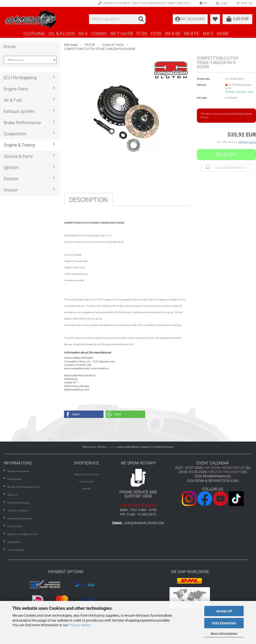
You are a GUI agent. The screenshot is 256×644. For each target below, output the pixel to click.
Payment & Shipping (18, 503)
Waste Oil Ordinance (18, 471)
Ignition (11, 167)
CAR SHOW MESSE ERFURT (224, 468)
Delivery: (202, 85)
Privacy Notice (80, 625)
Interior (11, 190)
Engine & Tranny (20, 145)
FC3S (142, 34)
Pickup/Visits (14, 479)
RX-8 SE (173, 34)
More (223, 34)
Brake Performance (22, 123)
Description (88, 200)
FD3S (156, 34)
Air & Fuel (13, 100)
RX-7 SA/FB (122, 34)
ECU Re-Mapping (20, 78)
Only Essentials (224, 623)
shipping (112, 447)
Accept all (224, 611)
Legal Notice (14, 542)
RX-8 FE (192, 34)
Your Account (86, 482)
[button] (84, 414)
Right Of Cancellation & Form (23, 534)
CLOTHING (34, 34)
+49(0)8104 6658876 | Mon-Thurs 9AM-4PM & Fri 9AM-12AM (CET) (144, 3)
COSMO (99, 34)
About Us (12, 495)
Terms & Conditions (18, 511)
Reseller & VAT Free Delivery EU (24, 487)
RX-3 (83, 34)
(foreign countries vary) (239, 92)
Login (222, 3)
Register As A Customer (86, 474)
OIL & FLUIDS (62, 34)
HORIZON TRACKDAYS (224, 472)
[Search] (141, 19)
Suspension (15, 134)
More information (224, 634)
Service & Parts (18, 156)
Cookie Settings (16, 550)
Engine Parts (16, 89)
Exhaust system (19, 111)
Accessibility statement (20, 518)
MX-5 (208, 34)
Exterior (11, 179)
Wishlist (86, 489)
